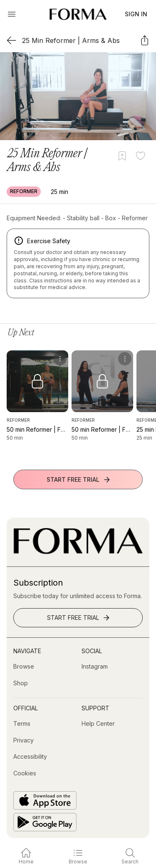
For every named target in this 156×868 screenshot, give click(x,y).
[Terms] (22, 724)
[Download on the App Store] (45, 800)
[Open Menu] (12, 14)
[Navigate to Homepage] (78, 14)
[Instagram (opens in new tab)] (95, 667)
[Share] (145, 40)
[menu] (60, 359)
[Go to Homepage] (78, 552)
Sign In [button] (136, 14)
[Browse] (24, 667)
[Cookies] (25, 773)
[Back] (11, 40)
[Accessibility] (30, 757)
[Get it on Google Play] (45, 822)
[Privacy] (24, 740)
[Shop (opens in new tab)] (21, 683)
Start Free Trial (79, 480)
